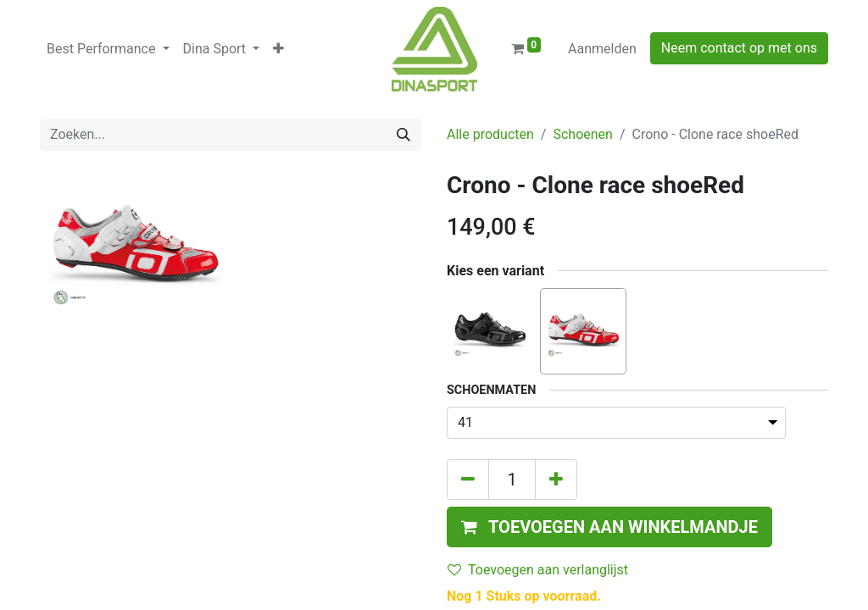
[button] (278, 49)
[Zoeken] (403, 135)
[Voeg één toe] (556, 480)
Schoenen (582, 134)
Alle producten (490, 134)
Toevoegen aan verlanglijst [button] (538, 570)
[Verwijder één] (468, 480)
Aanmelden (602, 49)
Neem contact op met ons (739, 48)
